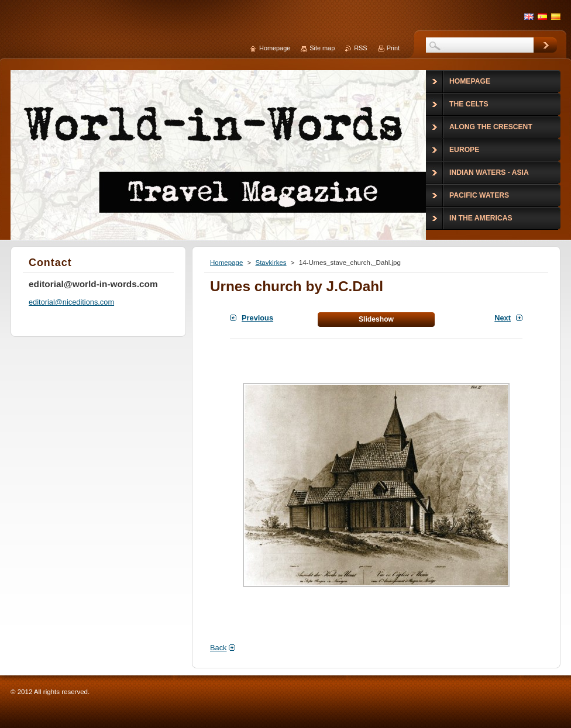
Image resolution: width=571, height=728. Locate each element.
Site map (322, 48)
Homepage (226, 263)
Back (218, 648)
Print (393, 48)
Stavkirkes (271, 263)
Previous (257, 318)
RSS (360, 48)
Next (503, 318)
